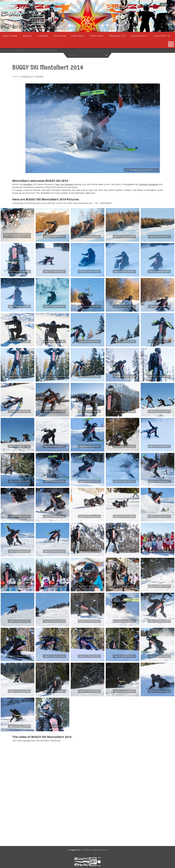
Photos (60, 36)
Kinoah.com (103, 850)
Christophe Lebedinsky (148, 184)
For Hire (97, 36)
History (78, 36)
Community (140, 36)
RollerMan (40, 76)
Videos (43, 36)
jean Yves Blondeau (64, 184)
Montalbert (28, 184)
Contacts (162, 36)
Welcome (10, 36)
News (27, 36)
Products (117, 36)
